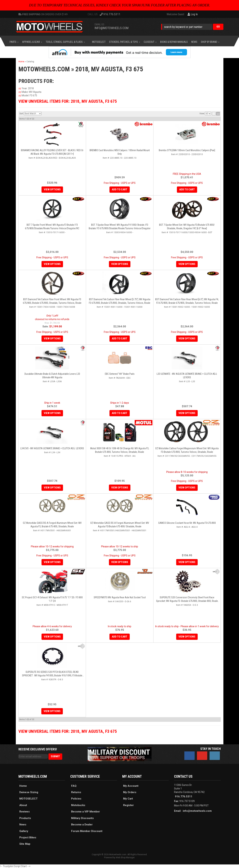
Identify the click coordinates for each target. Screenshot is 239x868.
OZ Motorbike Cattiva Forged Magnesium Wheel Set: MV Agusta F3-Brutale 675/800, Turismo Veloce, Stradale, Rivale (187, 450)
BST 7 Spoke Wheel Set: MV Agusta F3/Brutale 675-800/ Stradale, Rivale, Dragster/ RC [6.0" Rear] (187, 227)
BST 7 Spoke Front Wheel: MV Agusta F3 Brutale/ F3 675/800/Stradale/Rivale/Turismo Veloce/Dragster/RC (52, 227)
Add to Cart (120, 189)
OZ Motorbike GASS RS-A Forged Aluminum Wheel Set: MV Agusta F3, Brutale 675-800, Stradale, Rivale (52, 525)
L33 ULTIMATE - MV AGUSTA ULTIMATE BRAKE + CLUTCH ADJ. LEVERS (187, 376)
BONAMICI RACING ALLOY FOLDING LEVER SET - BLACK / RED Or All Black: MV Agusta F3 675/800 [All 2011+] (52, 152)
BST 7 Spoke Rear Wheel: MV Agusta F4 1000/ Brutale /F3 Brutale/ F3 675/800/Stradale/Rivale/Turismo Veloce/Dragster (120, 227)
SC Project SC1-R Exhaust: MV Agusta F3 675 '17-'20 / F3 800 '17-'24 (52, 599)
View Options (52, 189)
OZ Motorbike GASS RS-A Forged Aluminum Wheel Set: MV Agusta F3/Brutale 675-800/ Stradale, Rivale (120, 525)
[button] (192, 27)
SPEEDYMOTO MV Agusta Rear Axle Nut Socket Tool (120, 597)
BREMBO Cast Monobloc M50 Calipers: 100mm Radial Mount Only (120, 152)
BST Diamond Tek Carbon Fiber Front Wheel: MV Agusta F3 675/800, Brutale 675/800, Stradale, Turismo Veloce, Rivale (52, 301)
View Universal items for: (68, 101)
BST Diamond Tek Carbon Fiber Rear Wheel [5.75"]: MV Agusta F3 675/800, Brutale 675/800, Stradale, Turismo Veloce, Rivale (120, 301)
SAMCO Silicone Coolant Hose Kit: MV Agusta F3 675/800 (187, 523)
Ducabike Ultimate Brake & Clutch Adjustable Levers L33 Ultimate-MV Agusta (52, 376)
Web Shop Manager (125, 858)
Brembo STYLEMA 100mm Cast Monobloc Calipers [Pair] (187, 150)
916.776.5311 (184, 796)
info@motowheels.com (112, 28)
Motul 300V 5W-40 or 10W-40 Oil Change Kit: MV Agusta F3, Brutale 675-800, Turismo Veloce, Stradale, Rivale (120, 450)
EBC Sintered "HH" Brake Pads (120, 374)
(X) (20, 89)
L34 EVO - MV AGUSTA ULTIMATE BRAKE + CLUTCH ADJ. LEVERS (52, 448)
